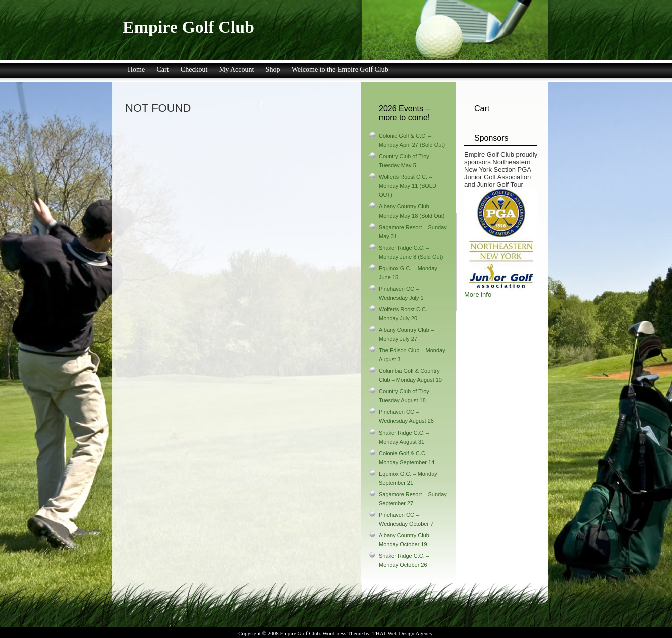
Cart (162, 69)
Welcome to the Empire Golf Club (340, 69)
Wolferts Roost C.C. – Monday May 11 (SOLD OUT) (407, 186)
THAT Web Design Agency (402, 633)
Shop (273, 69)
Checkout (194, 69)
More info (478, 294)
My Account (237, 69)
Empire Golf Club (189, 27)
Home (136, 69)
